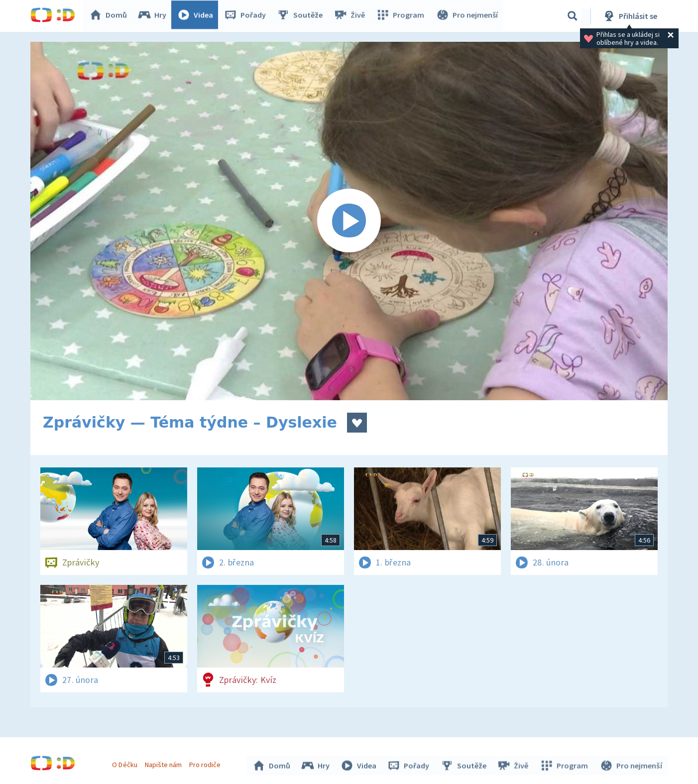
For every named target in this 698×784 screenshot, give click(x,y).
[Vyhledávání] (573, 16)
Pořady (247, 16)
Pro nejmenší (467, 16)
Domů (111, 16)
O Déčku (126, 763)
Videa (198, 16)
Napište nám (164, 763)
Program (402, 16)
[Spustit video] (349, 221)
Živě (351, 16)
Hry (155, 16)
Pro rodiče (206, 763)
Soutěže (302, 16)
